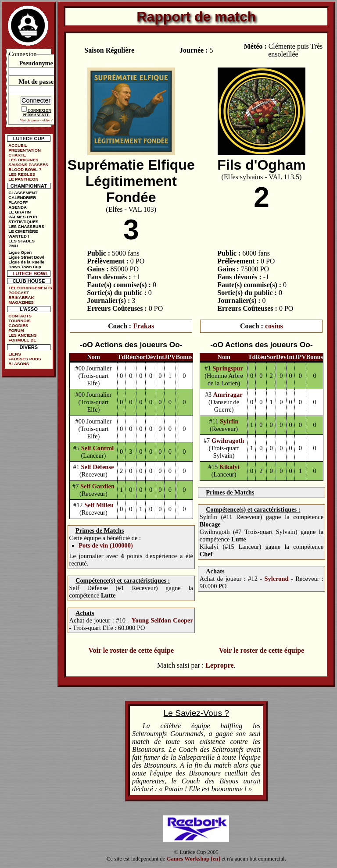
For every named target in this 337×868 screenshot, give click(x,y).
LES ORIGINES (23, 160)
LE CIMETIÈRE (23, 231)
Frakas (143, 326)
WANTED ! (19, 236)
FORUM (16, 330)
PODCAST (19, 293)
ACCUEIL (18, 145)
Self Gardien (97, 486)
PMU (13, 246)
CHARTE (17, 155)
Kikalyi (229, 467)
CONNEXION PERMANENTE (37, 113)
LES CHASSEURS (26, 226)
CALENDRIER (22, 197)
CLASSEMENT (23, 193)
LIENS (14, 354)
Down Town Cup (25, 267)
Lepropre (219, 665)
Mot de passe (36, 82)
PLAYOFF (18, 202)
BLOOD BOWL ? (25, 169)
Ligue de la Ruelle (26, 262)
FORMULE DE (22, 340)
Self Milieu (99, 505)
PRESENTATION (25, 150)
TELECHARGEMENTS (30, 288)
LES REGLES (22, 174)
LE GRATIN (20, 212)
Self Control (97, 448)
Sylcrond (277, 579)
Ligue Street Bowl (26, 257)
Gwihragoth (228, 441)
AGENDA (18, 207)
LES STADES (22, 241)
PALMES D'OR (23, 217)
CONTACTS (20, 316)
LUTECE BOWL (30, 274)
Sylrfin (229, 421)
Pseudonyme (36, 63)
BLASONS (19, 364)
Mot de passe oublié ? (36, 120)
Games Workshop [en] (194, 859)
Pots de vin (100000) (106, 545)
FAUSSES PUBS (25, 359)
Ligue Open (20, 252)
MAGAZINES (21, 302)
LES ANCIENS (22, 335)
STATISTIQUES (23, 222)
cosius (274, 326)
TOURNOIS (19, 321)
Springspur (228, 368)
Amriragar (228, 395)
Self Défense (98, 467)
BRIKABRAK (21, 297)
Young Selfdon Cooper (162, 620)
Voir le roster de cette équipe (131, 650)
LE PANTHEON (23, 179)
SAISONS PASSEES (28, 165)
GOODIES (18, 325)
